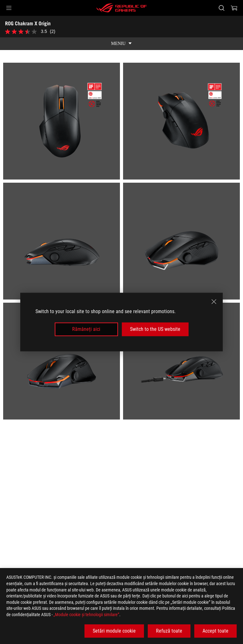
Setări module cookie (114, 631)
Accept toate (215, 631)
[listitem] (62, 121)
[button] (9, 8)
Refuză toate (169, 631)
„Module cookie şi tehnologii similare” (86, 615)
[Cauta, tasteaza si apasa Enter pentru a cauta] (221, 8)
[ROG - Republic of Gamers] (121, 8)
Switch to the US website (155, 329)
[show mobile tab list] (121, 44)
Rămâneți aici (86, 329)
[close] (214, 302)
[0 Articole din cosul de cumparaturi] (234, 8)
